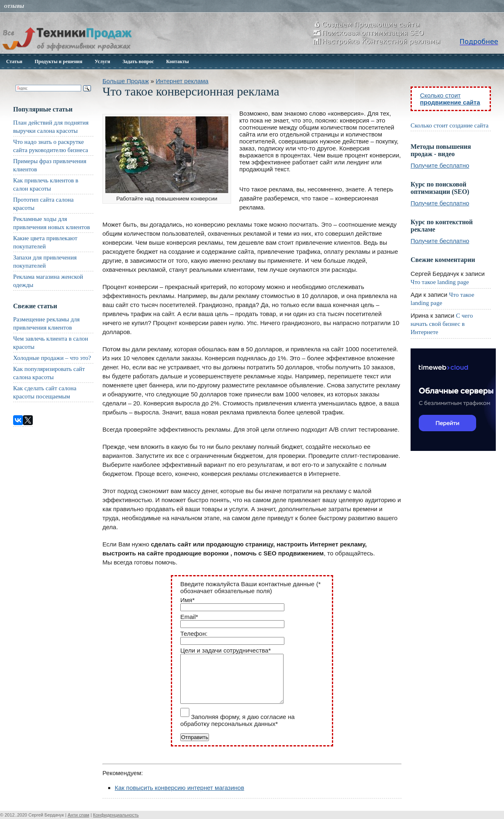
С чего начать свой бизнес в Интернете (442, 324)
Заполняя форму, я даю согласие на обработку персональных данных (237, 720)
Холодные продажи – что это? (52, 358)
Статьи (14, 61)
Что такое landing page (440, 282)
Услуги (102, 61)
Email (189, 617)
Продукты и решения (58, 61)
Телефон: (194, 634)
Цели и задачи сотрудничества (226, 650)
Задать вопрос (138, 61)
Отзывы (14, 6)
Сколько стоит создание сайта (450, 125)
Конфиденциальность (116, 815)
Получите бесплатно (440, 165)
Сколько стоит (450, 99)
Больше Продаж (126, 81)
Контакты (178, 61)
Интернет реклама (182, 81)
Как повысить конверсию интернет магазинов (179, 788)
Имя (187, 600)
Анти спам (78, 815)
